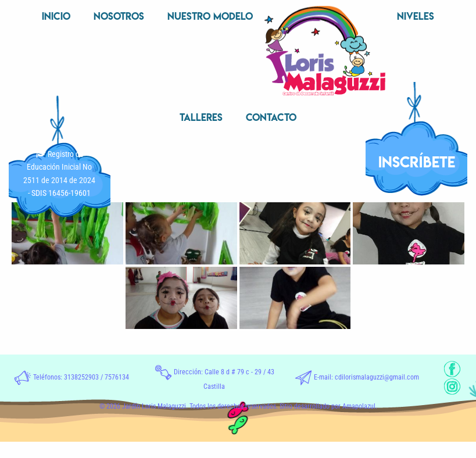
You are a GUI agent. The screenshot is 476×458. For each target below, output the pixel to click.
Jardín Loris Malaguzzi (154, 406)
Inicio (56, 16)
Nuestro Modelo (210, 16)
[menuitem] (56, 17)
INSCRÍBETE (417, 162)
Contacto (271, 117)
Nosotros (119, 16)
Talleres (201, 117)
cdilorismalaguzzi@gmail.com (377, 377)
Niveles (416, 16)
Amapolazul (359, 406)
